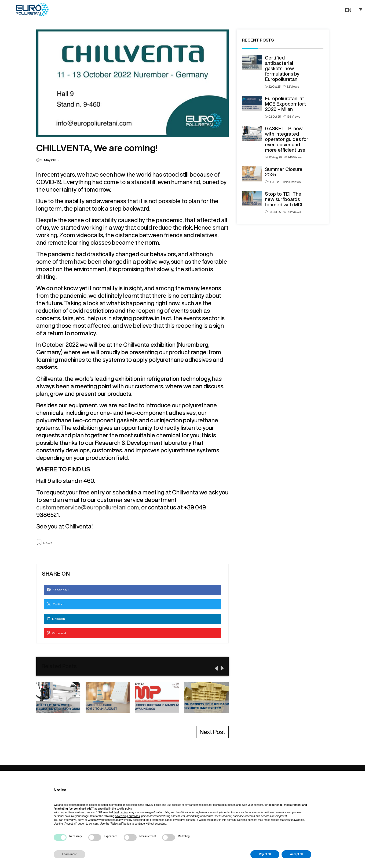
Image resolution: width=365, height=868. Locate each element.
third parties (121, 812)
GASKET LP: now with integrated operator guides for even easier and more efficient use (287, 139)
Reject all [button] (265, 854)
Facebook (58, 590)
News (48, 543)
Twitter (55, 604)
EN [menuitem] (348, 10)
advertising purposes (127, 816)
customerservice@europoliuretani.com (88, 507)
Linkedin (56, 619)
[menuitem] (352, 9)
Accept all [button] (296, 854)
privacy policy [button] (153, 805)
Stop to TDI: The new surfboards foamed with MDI (284, 199)
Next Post (212, 732)
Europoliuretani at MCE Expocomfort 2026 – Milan (285, 104)
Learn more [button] (70, 854)
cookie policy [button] (124, 809)
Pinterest (57, 633)
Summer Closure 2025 (284, 172)
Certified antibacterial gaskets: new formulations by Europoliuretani (282, 68)
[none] (352, 9)
